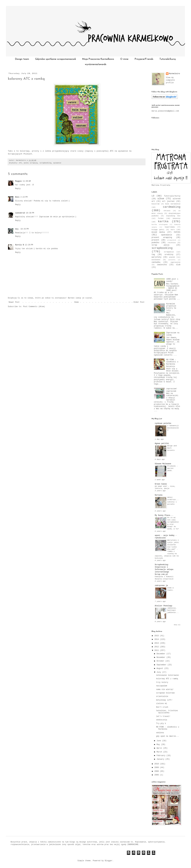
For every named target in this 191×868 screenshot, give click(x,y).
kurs (173, 230)
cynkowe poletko (163, 423)
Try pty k (161, 724)
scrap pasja (160, 245)
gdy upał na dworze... (168, 736)
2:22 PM (24, 197)
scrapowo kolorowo (165, 693)
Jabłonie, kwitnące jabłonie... (173, 610)
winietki (172, 260)
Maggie (18, 181)
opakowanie (167, 235)
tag (153, 255)
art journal (168, 201)
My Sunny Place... (164, 515)
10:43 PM (25, 229)
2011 (157, 650)
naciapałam (162, 686)
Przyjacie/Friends (144, 59)
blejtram (156, 204)
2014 (157, 639)
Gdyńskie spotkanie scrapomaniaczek (56, 59)
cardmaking (172, 207)
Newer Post (14, 302)
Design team (22, 59)
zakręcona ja (161, 586)
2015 (157, 636)
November (162, 657)
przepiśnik (172, 240)
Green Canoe (161, 484)
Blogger (109, 861)
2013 (157, 643)
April (160, 748)
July (159, 672)
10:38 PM (30, 213)
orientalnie (162, 696)
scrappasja (169, 252)
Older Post (139, 302)
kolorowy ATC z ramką (26, 79)
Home (77, 302)
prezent (155, 240)
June (159, 741)
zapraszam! (172, 389)
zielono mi (162, 704)
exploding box (173, 216)
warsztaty (157, 257)
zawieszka (162, 265)
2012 (157, 647)
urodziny (169, 255)
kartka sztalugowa (160, 225)
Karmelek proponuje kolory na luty (171, 307)
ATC (20, 163)
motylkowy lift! (164, 700)
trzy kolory (162, 682)
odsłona (160, 733)
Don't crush (162, 707)
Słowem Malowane (163, 464)
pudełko (155, 243)
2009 (157, 768)
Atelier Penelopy (163, 606)
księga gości (158, 230)
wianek (172, 257)
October (161, 661)
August (160, 668)
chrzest (167, 211)
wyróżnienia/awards (96, 64)
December (162, 654)
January (161, 759)
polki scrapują (31, 163)
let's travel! (163, 716)
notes (177, 232)
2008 (157, 771)
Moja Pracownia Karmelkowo (98, 59)
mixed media (158, 232)
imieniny (176, 218)
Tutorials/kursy (168, 59)
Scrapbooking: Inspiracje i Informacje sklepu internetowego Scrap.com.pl (164, 570)
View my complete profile (170, 80)
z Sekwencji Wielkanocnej (173, 428)
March (160, 752)
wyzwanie (57, 163)
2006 (157, 775)
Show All (177, 625)
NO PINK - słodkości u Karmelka (172, 362)
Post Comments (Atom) (34, 307)
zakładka (156, 262)
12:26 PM (29, 245)
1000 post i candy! (172, 280)
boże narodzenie (173, 204)
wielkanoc (156, 260)
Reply (18, 189)
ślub (178, 265)
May (159, 745)
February (162, 756)
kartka (163, 221)
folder (161, 218)
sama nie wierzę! (165, 689)
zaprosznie (175, 262)
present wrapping (162, 237)
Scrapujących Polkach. (20, 154)
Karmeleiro (174, 74)
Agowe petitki (162, 444)
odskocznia (162, 720)
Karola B (20, 245)
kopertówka (170, 227)
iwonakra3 (20, 213)
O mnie (124, 59)
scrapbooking (45, 163)
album (161, 199)
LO (153, 196)
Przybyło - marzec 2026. (173, 468)
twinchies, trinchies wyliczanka (167, 712)
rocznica (172, 243)
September (162, 665)
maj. (17, 229)
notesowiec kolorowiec (168, 675)
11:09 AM (27, 181)
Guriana (159, 495)
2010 (157, 764)
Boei (17, 197)
